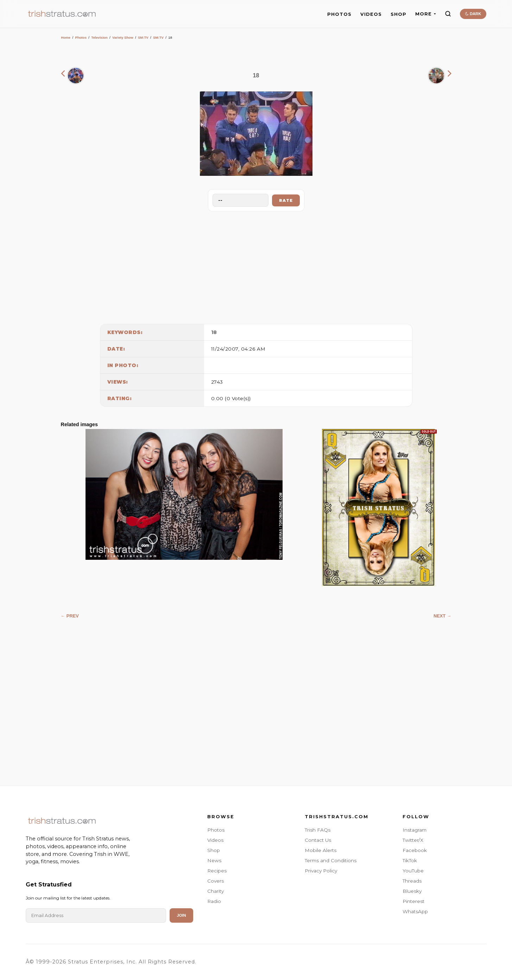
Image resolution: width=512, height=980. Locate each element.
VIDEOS (371, 14)
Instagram (415, 830)
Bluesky (412, 891)
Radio (214, 901)
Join (181, 915)
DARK (473, 14)
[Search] (448, 14)
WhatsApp (415, 911)
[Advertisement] (256, 266)
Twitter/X (413, 840)
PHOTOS (339, 14)
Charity (216, 891)
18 (214, 332)
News (214, 860)
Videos (215, 840)
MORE (426, 14)
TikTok (410, 860)
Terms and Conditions (331, 860)
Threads (412, 881)
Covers (216, 881)
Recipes (217, 871)
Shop (214, 850)
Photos (81, 37)
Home (66, 37)
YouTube (413, 871)
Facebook (415, 850)
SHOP (399, 14)
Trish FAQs (318, 830)
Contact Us (318, 840)
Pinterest (413, 901)
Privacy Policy (321, 871)
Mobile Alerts (321, 850)
